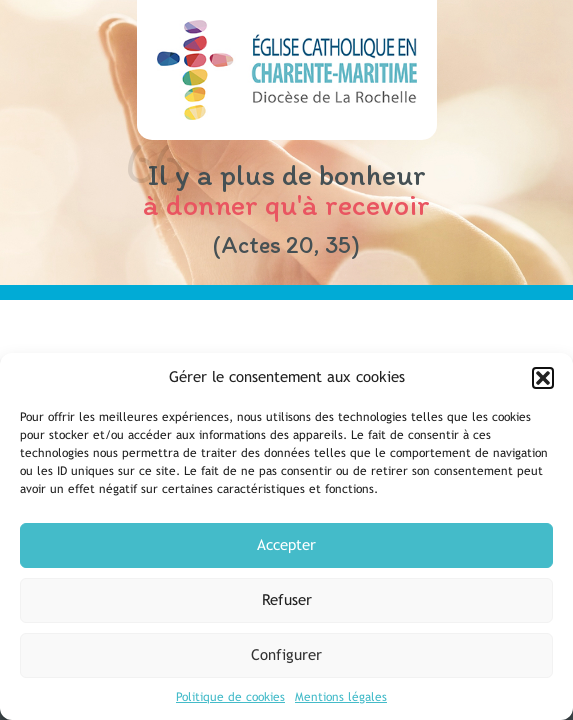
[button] (543, 378)
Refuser (287, 599)
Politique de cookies (230, 697)
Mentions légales (341, 697)
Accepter (286, 544)
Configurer (286, 654)
